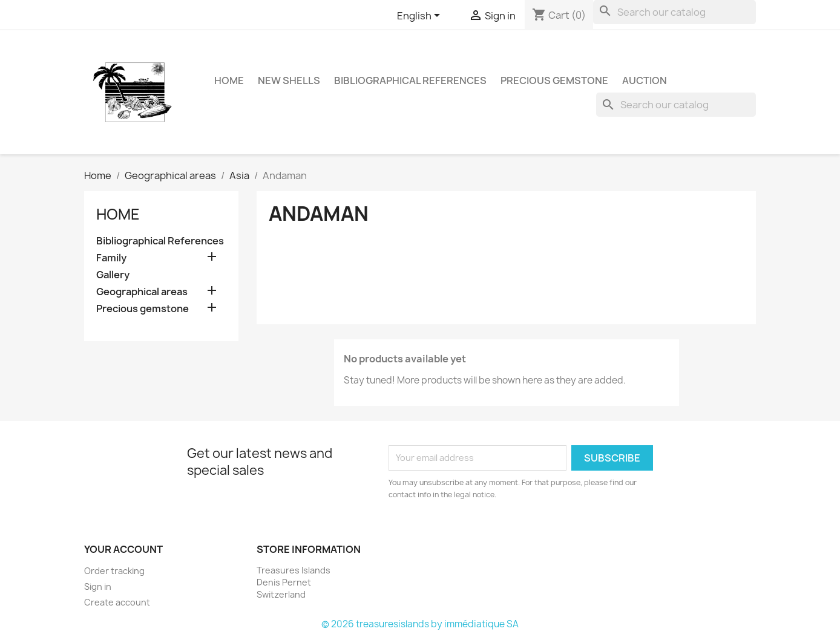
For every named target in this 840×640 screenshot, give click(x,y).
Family (111, 258)
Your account (123, 549)
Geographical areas (142, 292)
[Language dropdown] (421, 16)
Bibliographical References (410, 80)
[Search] (674, 12)
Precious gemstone (554, 80)
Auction (645, 80)
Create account (117, 602)
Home (118, 214)
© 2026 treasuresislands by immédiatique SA (420, 624)
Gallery (113, 275)
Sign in (98, 586)
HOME (229, 80)
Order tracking (114, 571)
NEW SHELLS (289, 80)
